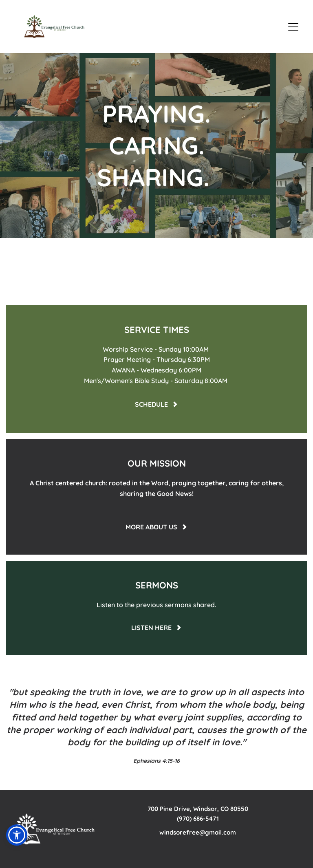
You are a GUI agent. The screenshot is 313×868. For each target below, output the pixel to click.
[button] (293, 27)
